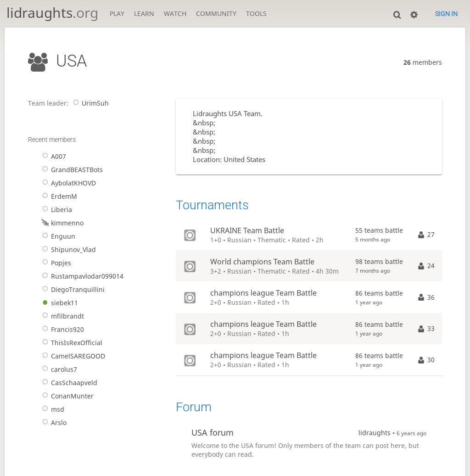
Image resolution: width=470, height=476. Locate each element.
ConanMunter (66, 396)
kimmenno (61, 223)
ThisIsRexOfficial (71, 343)
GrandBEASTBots (71, 170)
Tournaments (212, 205)
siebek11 (59, 303)
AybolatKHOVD (67, 183)
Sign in (446, 14)
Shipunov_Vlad (67, 249)
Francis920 (62, 329)
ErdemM (58, 196)
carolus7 (58, 369)
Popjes (55, 263)
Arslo (53, 423)
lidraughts (52, 13)
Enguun (57, 236)
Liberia (56, 210)
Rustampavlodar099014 (81, 276)
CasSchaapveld (68, 383)
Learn (144, 14)
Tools (256, 14)
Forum (194, 407)
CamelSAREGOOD (72, 356)
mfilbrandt (62, 316)
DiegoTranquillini (72, 289)
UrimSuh (89, 103)
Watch (175, 14)
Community (216, 14)
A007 (53, 156)
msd (52, 409)
